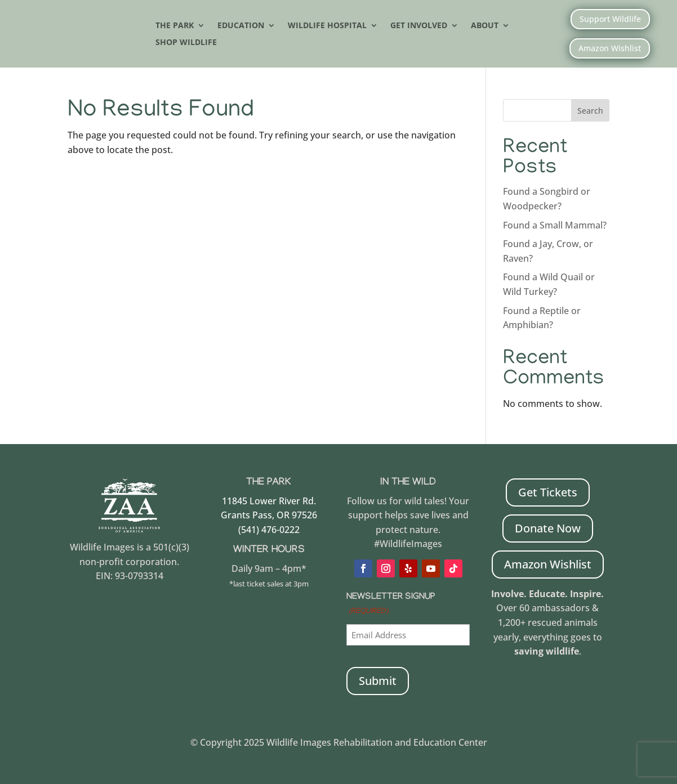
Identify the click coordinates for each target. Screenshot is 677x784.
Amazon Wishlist (610, 48)
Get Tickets (548, 492)
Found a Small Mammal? (556, 225)
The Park (175, 26)
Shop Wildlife (186, 43)
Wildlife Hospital (327, 26)
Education (241, 26)
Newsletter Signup (391, 606)
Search (590, 111)
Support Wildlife (610, 19)
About (485, 26)
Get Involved (419, 26)
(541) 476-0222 (269, 530)
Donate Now (548, 528)
